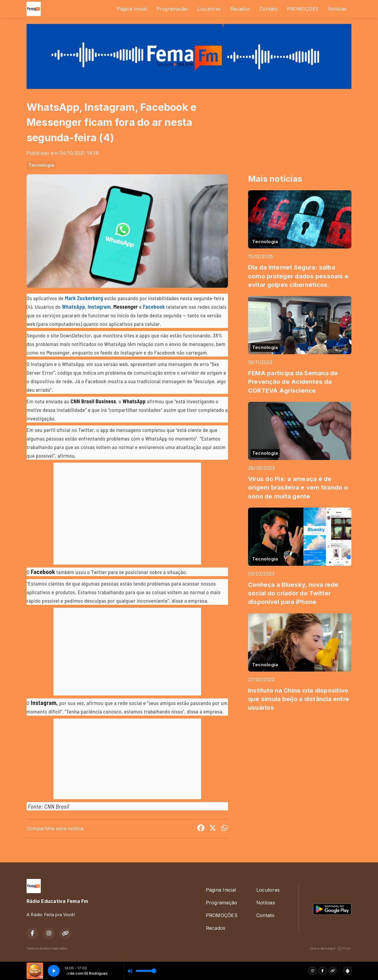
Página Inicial (132, 9)
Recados (240, 9)
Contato (268, 9)
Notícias (337, 9)
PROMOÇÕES (303, 9)
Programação (172, 9)
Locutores (209, 9)
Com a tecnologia (331, 948)
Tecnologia (41, 165)
